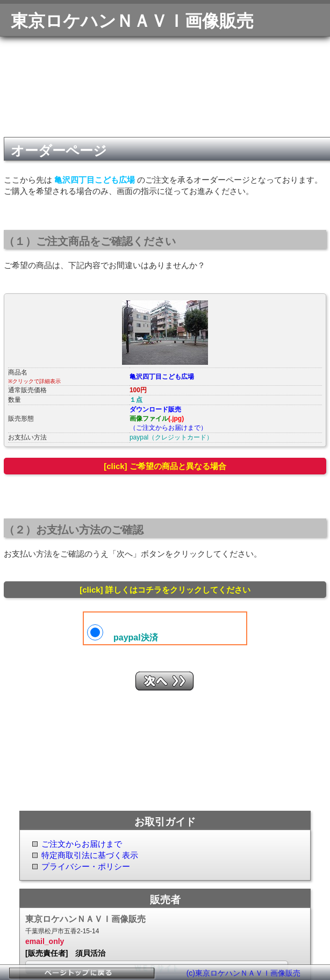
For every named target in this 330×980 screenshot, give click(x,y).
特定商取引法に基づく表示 (90, 855)
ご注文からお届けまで (82, 844)
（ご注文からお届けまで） (168, 428)
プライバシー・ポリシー (86, 866)
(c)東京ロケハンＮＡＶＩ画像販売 (243, 973)
